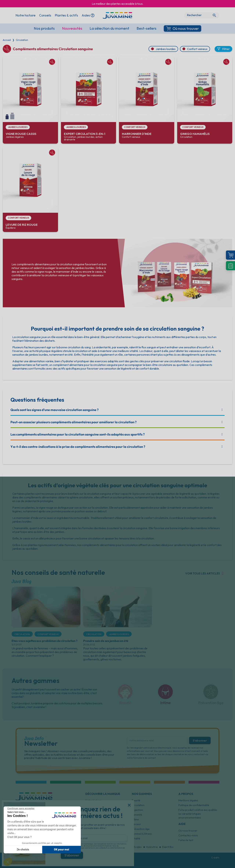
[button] (129, 805)
